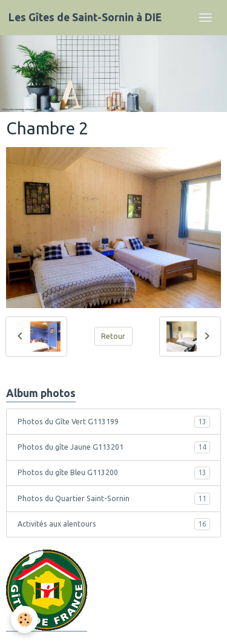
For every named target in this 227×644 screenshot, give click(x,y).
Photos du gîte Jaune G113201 (114, 447)
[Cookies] (25, 619)
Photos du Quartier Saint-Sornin (114, 499)
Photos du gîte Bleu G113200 (114, 473)
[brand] (85, 18)
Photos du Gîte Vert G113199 (114, 422)
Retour (113, 336)
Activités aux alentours (114, 524)
